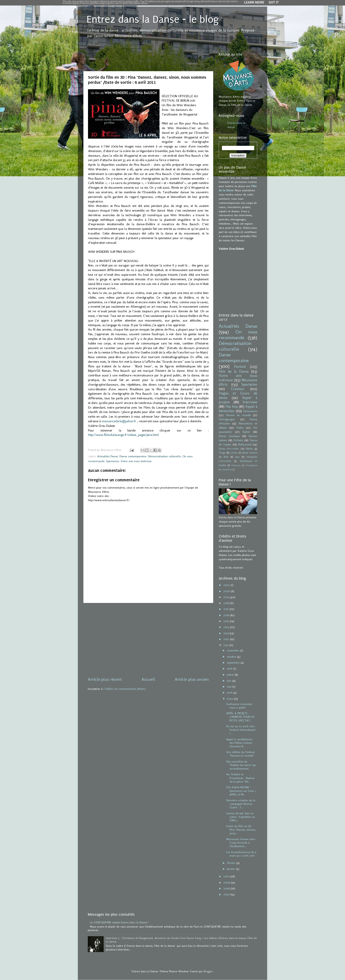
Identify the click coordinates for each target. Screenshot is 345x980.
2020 (227, 591)
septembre (234, 662)
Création (238, 389)
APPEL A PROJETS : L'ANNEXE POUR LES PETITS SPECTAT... (240, 717)
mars (230, 699)
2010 (227, 876)
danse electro (250, 453)
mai (230, 686)
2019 (227, 597)
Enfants (238, 440)
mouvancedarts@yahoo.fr (119, 421)
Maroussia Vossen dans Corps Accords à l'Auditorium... (241, 842)
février (231, 863)
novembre (233, 650)
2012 (227, 639)
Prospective (251, 465)
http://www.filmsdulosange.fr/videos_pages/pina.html (123, 435)
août (230, 668)
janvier (231, 869)
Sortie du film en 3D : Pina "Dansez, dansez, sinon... (241, 829)
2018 (227, 603)
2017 (226, 609)
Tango (222, 453)
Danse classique (229, 436)
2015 (227, 621)
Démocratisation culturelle (164, 456)
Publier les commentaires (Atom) (125, 689)
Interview (250, 402)
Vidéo (240, 428)
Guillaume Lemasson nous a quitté (239, 706)
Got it (274, 2)
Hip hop (232, 406)
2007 (227, 894)
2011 (226, 645)
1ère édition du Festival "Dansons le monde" (240, 754)
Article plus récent (105, 679)
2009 (227, 882)
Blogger (208, 971)
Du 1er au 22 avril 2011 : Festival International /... (241, 730)
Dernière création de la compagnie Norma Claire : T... (241, 804)
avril (230, 692)
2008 (227, 888)
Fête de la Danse (234, 371)
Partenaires (250, 411)
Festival (240, 367)
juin (229, 681)
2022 (227, 585)
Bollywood (245, 444)
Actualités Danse (108, 456)
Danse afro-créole (229, 449)
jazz (237, 457)
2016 (227, 615)
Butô (226, 457)
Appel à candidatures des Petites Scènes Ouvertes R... (239, 743)
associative (227, 470)
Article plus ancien (192, 679)
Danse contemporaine (133, 456)
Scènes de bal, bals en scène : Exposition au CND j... (241, 817)
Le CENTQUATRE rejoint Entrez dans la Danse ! (119, 922)
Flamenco (236, 465)
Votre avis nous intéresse (136, 461)
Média (249, 449)
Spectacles (113, 461)
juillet (231, 675)
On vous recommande (238, 335)
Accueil (148, 679)
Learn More (254, 2)
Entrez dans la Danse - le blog (153, 20)
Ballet (246, 432)
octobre (232, 656)
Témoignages (227, 419)
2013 (226, 633)
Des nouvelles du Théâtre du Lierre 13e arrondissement (241, 765)
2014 (227, 627)
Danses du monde (238, 415)
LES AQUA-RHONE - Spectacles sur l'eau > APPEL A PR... (241, 791)
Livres (234, 453)
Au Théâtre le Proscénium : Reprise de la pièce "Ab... (240, 778)
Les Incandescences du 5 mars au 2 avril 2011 (241, 854)
